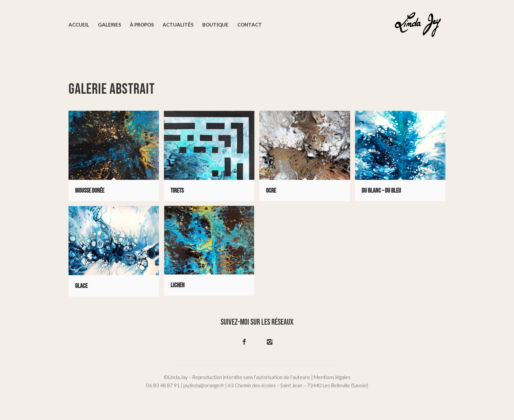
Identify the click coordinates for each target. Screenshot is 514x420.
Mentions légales (332, 377)
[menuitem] (79, 25)
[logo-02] (418, 25)
